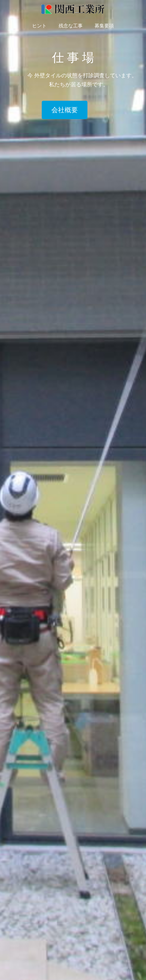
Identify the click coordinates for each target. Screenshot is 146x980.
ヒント (39, 26)
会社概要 (65, 110)
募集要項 (104, 26)
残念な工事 (71, 26)
